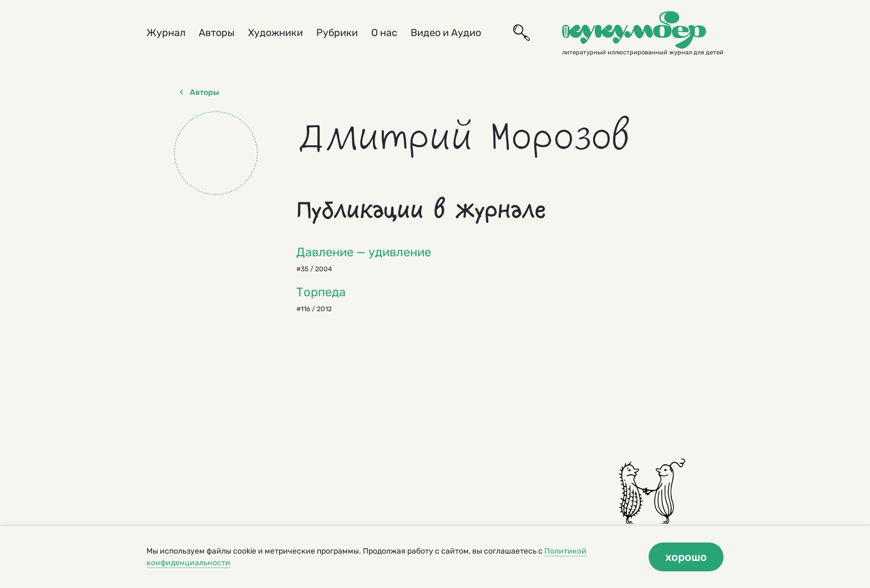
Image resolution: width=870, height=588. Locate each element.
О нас (384, 33)
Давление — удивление (364, 252)
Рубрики (337, 33)
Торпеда (321, 292)
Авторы (217, 33)
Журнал (166, 33)
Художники (275, 33)
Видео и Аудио (446, 33)
